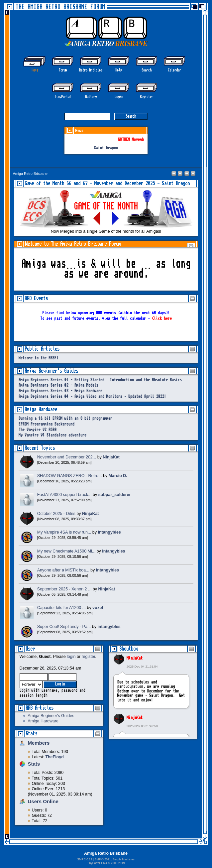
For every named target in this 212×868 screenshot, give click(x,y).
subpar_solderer (115, 495)
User (30, 649)
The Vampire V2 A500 (38, 430)
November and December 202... (67, 457)
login (71, 657)
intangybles (109, 532)
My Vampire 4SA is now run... (64, 532)
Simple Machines (123, 859)
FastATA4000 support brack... (64, 495)
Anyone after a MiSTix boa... (63, 570)
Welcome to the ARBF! (39, 358)
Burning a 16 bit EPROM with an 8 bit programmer (65, 419)
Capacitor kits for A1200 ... (61, 608)
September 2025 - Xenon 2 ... (64, 589)
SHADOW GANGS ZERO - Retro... (70, 476)
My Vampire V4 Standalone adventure (53, 435)
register (88, 657)
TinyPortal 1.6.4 (97, 863)
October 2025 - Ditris (56, 514)
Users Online (43, 801)
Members (39, 743)
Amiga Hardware (43, 721)
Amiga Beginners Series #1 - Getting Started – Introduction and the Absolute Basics (100, 380)
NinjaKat (135, 658)
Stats (31, 734)
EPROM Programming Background (47, 424)
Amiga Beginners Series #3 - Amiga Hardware (60, 391)
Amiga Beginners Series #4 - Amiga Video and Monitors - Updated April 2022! (92, 397)
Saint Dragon (106, 148)
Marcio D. (118, 476)
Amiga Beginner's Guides (51, 716)
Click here (162, 318)
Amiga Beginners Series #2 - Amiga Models (58, 385)
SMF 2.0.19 (85, 859)
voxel (98, 608)
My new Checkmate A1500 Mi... (66, 551)
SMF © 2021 (103, 859)
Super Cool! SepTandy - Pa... (64, 627)
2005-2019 (118, 863)
